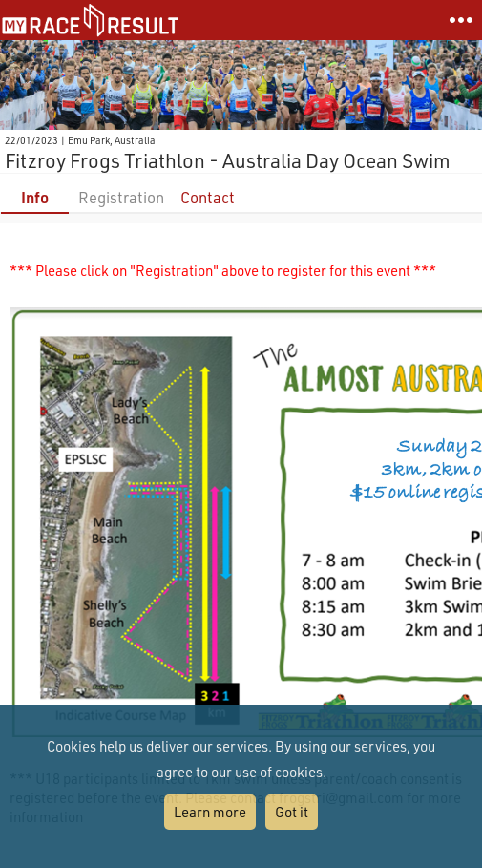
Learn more (210, 812)
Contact (208, 197)
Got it (292, 812)
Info (35, 197)
